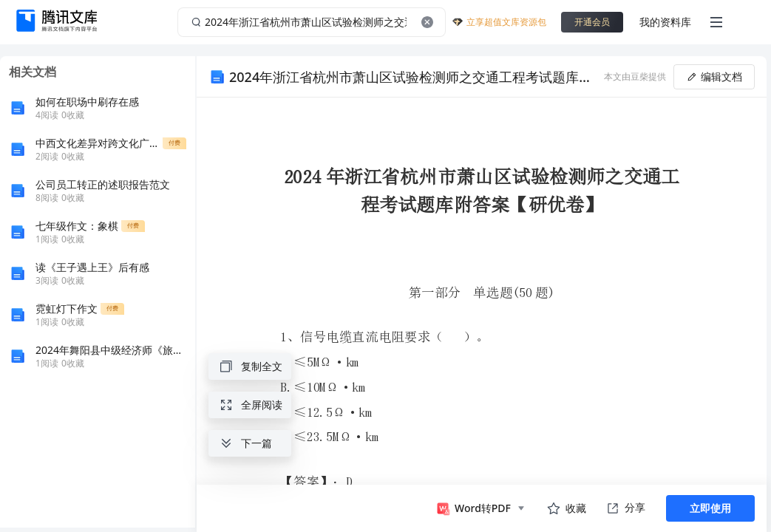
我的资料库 (665, 22)
